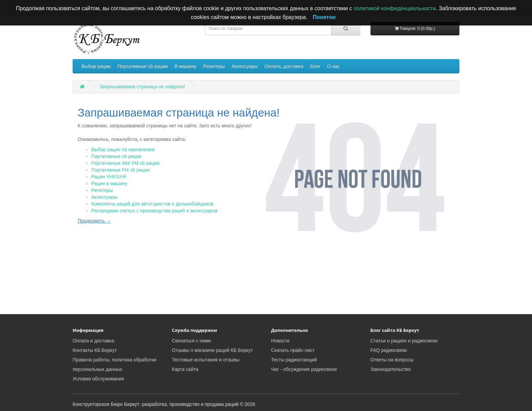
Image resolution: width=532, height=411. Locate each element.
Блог (315, 66)
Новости (280, 341)
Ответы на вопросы (392, 360)
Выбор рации (96, 66)
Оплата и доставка (93, 341)
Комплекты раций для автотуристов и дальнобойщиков (152, 204)
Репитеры (214, 66)
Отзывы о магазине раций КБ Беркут (213, 350)
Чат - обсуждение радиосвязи (304, 369)
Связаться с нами (192, 341)
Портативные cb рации (142, 66)
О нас (333, 66)
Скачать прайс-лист (293, 350)
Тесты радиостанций (294, 360)
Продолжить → (94, 221)
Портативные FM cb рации (120, 170)
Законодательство (391, 369)
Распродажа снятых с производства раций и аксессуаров (154, 211)
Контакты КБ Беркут (95, 350)
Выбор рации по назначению (123, 149)
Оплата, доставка (284, 66)
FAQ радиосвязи (389, 350)
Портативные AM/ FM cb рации (125, 163)
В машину (185, 66)
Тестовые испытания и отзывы (206, 360)
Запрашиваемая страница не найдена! (142, 87)
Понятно (324, 17)
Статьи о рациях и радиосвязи (404, 341)
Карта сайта (185, 369)
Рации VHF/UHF (109, 177)
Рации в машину (109, 183)
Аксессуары (244, 66)
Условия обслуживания (98, 379)
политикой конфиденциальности (395, 8)
